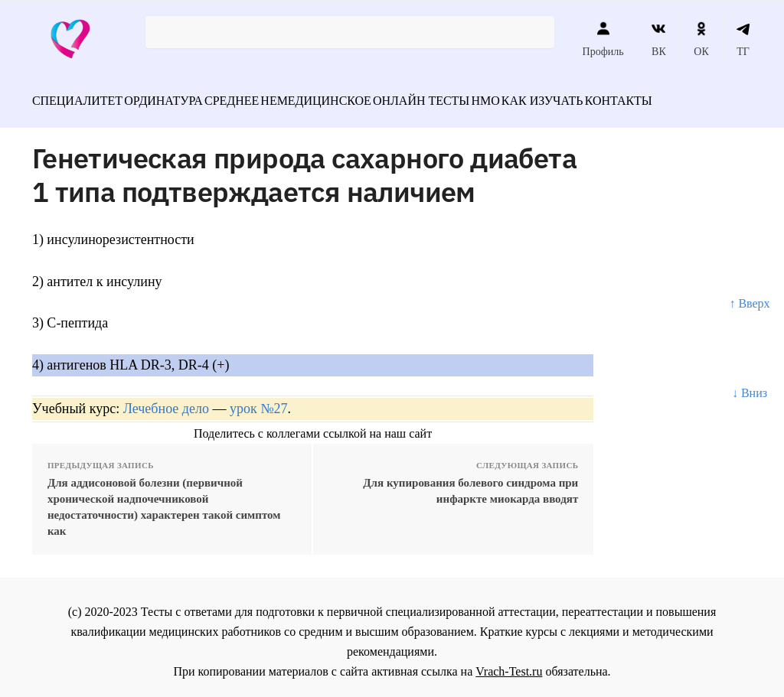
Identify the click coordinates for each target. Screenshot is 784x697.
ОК (701, 39)
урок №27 (258, 400)
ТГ (743, 39)
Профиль (603, 39)
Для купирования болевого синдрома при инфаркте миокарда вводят (470, 482)
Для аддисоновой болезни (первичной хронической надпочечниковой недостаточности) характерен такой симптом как (164, 498)
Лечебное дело (166, 400)
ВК (659, 39)
